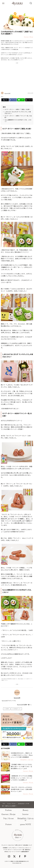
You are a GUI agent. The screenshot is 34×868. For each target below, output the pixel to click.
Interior (25, 815)
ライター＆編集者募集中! (23, 852)
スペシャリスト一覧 (19, 850)
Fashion (8, 810)
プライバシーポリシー (25, 848)
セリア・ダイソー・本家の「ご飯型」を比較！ (18, 109)
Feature (9, 825)
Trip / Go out (8, 819)
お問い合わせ (18, 845)
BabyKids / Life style (26, 820)
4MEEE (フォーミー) (10, 852)
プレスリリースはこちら (8, 845)
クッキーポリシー (8, 850)
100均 (7, 709)
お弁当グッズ (17, 709)
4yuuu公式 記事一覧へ (24, 705)
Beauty (26, 810)
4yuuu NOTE (25, 825)
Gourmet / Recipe (8, 815)
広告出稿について (28, 845)
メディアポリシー (13, 848)
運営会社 (27, 850)
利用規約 (5, 848)
